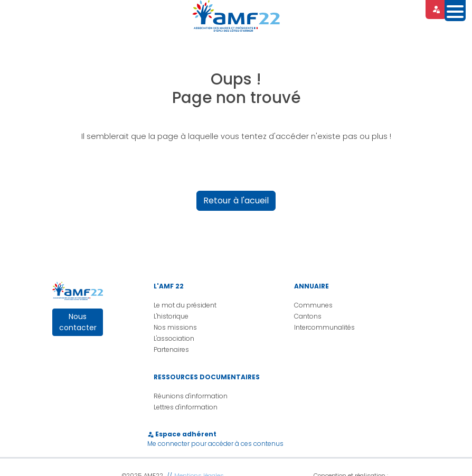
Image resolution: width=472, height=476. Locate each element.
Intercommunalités (324, 327)
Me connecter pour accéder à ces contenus (215, 444)
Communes (313, 305)
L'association (174, 338)
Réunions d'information (191, 396)
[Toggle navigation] (455, 11)
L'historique (171, 316)
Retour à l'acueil (236, 200)
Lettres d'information (186, 407)
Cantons (308, 316)
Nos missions (175, 327)
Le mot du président (185, 305)
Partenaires (171, 349)
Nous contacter (78, 322)
